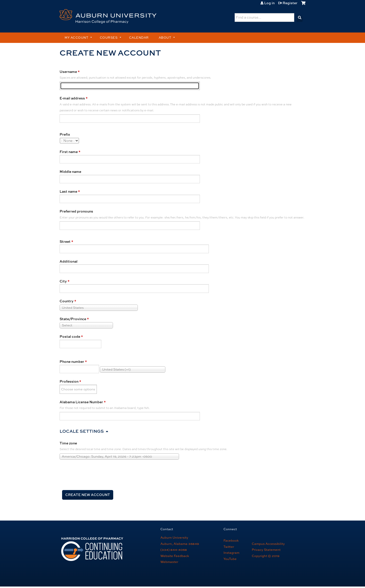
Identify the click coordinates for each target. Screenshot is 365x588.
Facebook (231, 541)
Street (65, 241)
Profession (69, 381)
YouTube (230, 559)
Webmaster (169, 562)
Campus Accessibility (268, 544)
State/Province (73, 319)
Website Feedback (175, 556)
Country (67, 301)
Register (290, 3)
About (165, 38)
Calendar (139, 38)
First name (69, 152)
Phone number (72, 361)
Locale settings (82, 431)
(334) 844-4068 (174, 550)
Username (68, 72)
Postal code (70, 336)
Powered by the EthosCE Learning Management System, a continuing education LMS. (286, 577)
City (63, 281)
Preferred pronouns (76, 211)
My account (76, 38)
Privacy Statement (266, 550)
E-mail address (72, 98)
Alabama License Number (81, 402)
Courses (109, 38)
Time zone (68, 443)
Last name (68, 191)
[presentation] (97, 474)
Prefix (65, 134)
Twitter (229, 547)
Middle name (70, 171)
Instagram (231, 553)
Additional (69, 261)
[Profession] (78, 389)
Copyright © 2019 (266, 556)
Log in (269, 3)
